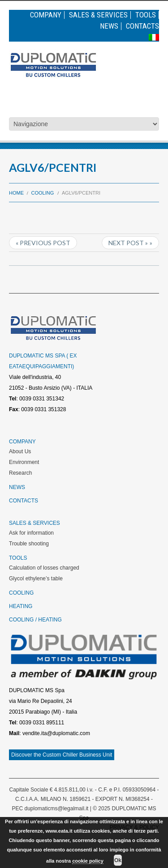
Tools (146, 15)
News (109, 26)
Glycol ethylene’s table (36, 579)
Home (16, 193)
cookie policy (88, 861)
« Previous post (43, 243)
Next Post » (128, 243)
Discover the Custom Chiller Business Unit (62, 755)
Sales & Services (98, 15)
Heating (21, 606)
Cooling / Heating (35, 620)
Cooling (43, 193)
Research (20, 473)
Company (46, 15)
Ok (118, 860)
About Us (20, 451)
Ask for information (31, 533)
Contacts (142, 26)
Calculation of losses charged (44, 568)
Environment (24, 462)
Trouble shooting (29, 544)
